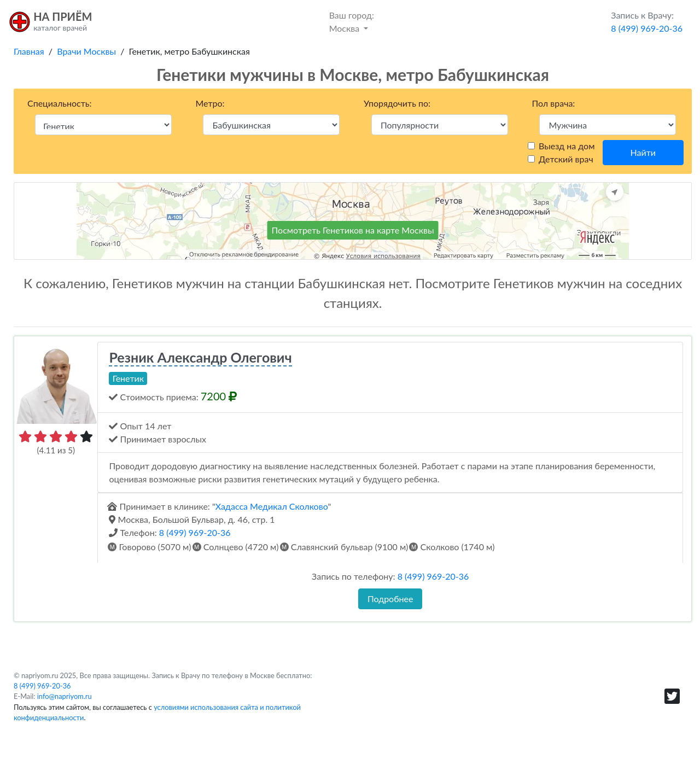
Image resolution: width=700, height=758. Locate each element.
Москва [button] (352, 21)
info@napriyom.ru (65, 696)
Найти (643, 152)
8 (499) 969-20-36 (195, 532)
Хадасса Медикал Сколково (272, 506)
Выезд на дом (567, 146)
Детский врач (566, 159)
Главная (29, 51)
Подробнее (390, 599)
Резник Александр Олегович (200, 357)
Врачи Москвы (86, 51)
